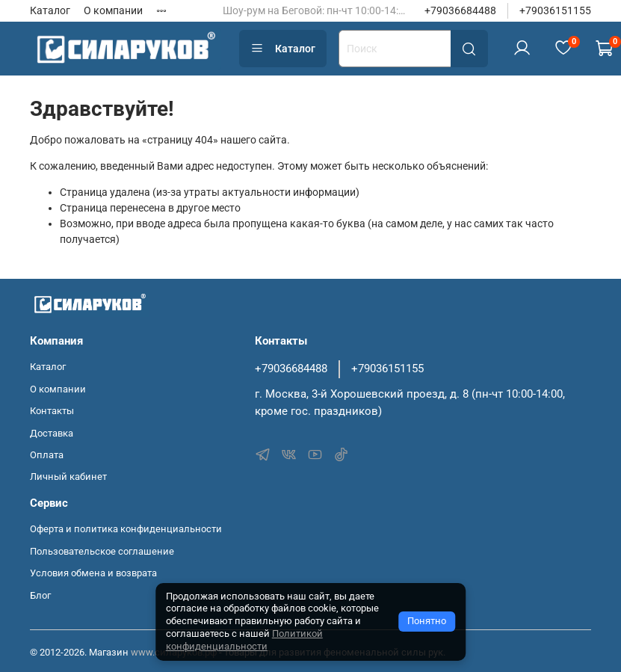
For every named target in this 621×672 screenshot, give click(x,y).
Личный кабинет (68, 477)
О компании (113, 10)
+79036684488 (460, 10)
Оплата (47, 455)
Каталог (50, 10)
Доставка (52, 433)
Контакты (52, 411)
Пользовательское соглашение (102, 551)
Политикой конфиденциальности (244, 640)
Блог (40, 595)
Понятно (427, 621)
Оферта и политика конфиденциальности (126, 529)
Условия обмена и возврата (93, 573)
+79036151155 (555, 10)
